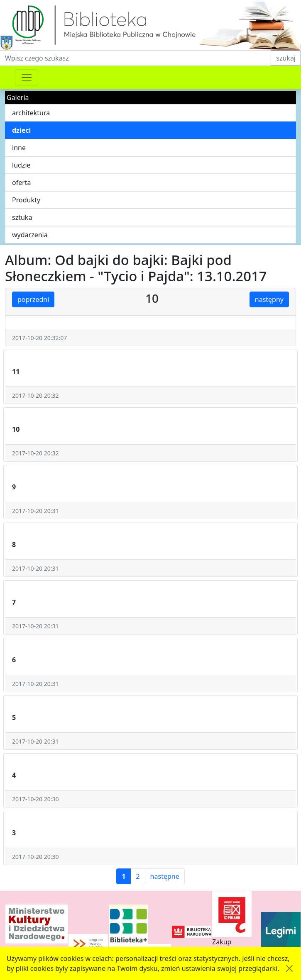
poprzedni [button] (33, 299)
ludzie (21, 165)
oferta (22, 182)
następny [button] (269, 299)
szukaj (286, 58)
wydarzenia (30, 235)
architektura (31, 113)
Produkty (26, 200)
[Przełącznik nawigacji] (27, 78)
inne (19, 148)
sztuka (22, 217)
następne (165, 876)
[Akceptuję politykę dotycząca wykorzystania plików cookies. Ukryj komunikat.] (289, 968)
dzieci (21, 130)
